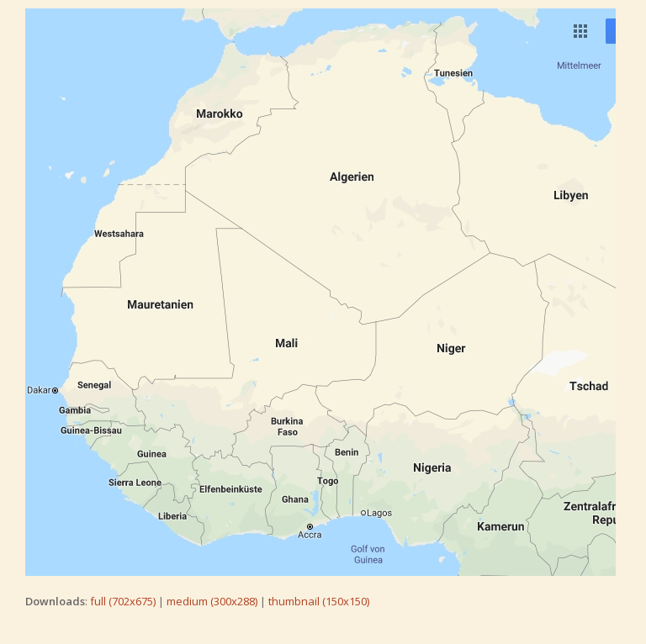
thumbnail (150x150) (319, 601)
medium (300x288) (212, 601)
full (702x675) (123, 601)
